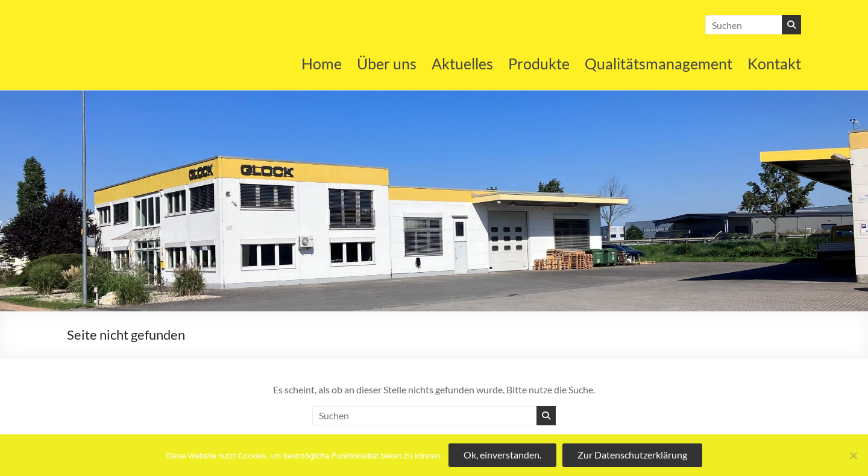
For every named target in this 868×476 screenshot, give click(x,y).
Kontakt (774, 63)
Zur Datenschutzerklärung (632, 455)
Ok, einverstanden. (502, 455)
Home (322, 63)
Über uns (387, 63)
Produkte (539, 63)
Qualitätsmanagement (659, 63)
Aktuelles (462, 63)
